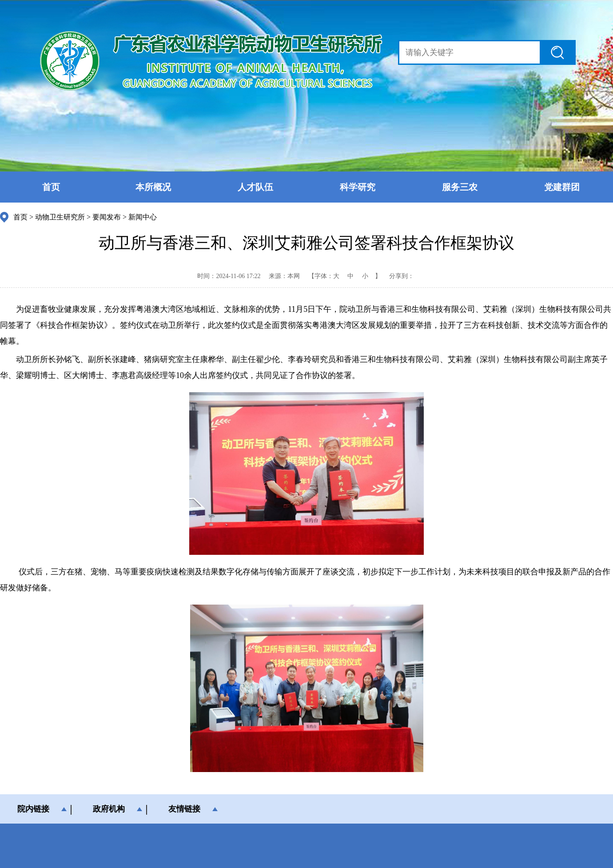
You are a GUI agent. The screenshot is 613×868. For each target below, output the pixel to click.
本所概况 (153, 187)
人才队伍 (255, 187)
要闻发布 (107, 217)
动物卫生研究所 (60, 217)
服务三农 (460, 187)
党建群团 (562, 187)
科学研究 (358, 187)
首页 (51, 187)
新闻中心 (143, 217)
